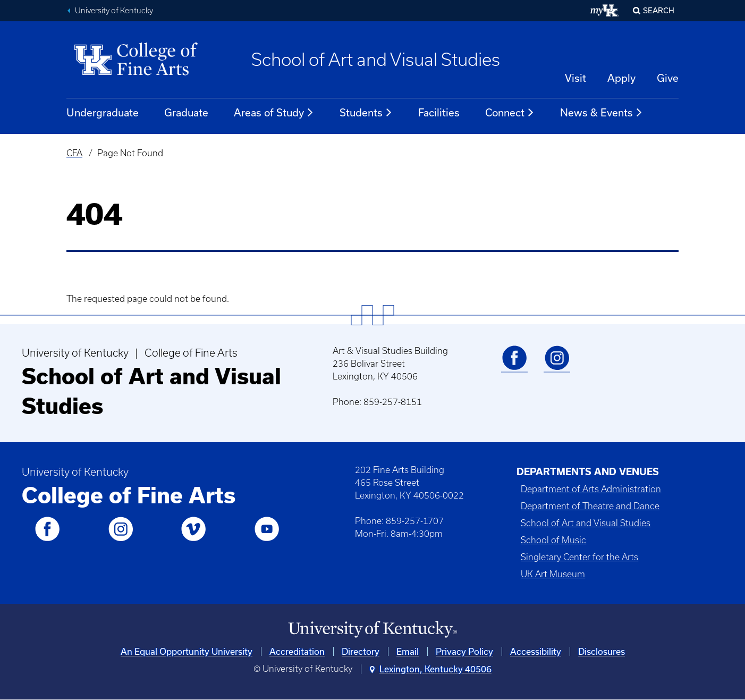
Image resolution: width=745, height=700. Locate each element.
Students (366, 113)
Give (668, 78)
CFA (74, 153)
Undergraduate (103, 112)
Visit (575, 78)
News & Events (602, 113)
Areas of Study (274, 113)
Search (659, 10)
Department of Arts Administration (591, 489)
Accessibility (536, 651)
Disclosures (602, 651)
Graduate (186, 112)
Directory (361, 651)
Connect (510, 113)
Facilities (439, 112)
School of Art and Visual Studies (376, 60)
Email (408, 651)
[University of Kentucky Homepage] (372, 630)
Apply (621, 78)
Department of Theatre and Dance (590, 506)
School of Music (553, 540)
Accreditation (297, 651)
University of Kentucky (114, 11)
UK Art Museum (553, 574)
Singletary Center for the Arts (579, 557)
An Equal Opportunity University (187, 651)
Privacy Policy (464, 651)
